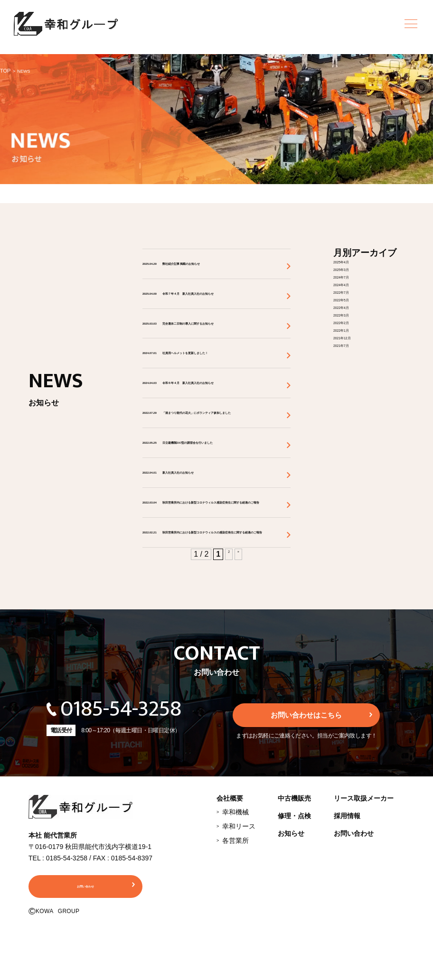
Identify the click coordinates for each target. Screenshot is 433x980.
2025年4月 (352, 261)
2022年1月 (352, 329)
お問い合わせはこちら (306, 805)
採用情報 (347, 907)
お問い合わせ (354, 925)
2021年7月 (352, 344)
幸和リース (239, 918)
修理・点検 (294, 907)
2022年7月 (352, 291)
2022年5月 (352, 299)
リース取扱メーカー (364, 890)
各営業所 (235, 932)
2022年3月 (352, 314)
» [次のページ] (240, 646)
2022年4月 (352, 306)
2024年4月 (352, 284)
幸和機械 (235, 904)
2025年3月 (352, 268)
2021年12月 (353, 337)
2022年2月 (352, 322)
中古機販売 (294, 890)
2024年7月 (352, 276)
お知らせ (291, 925)
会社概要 (230, 890)
